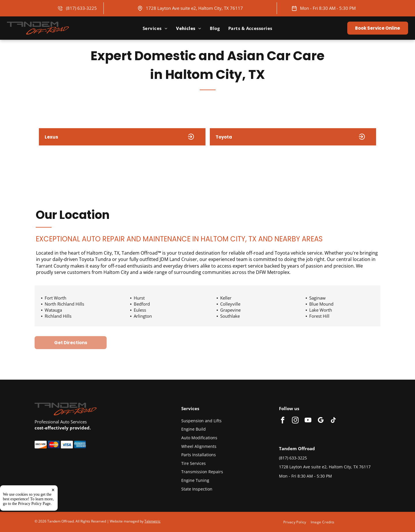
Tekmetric (152, 521)
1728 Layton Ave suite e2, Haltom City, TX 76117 (194, 8)
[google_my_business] (321, 421)
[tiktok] (333, 421)
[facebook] (283, 421)
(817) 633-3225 (81, 8)
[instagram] (295, 421)
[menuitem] (155, 28)
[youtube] (308, 421)
